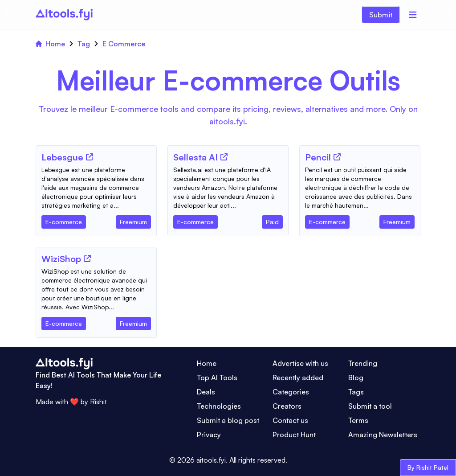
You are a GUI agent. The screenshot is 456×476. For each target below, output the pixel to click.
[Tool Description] (96, 188)
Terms (358, 420)
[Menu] (413, 15)
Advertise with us (300, 363)
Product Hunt (294, 435)
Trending (363, 363)
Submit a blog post (228, 420)
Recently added (298, 378)
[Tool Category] (64, 220)
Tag (84, 44)
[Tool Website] (90, 157)
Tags (356, 392)
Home (50, 44)
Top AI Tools (217, 378)
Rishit (98, 402)
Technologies (219, 406)
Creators (287, 406)
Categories (291, 392)
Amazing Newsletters (383, 435)
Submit (381, 15)
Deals (206, 392)
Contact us (290, 420)
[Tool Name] (62, 158)
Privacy (209, 435)
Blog (356, 378)
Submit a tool (370, 406)
